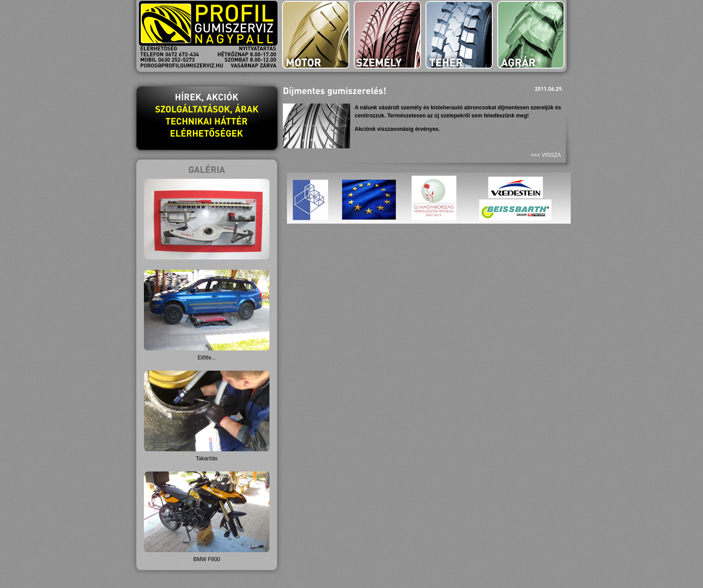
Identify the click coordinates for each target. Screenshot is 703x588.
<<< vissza (546, 155)
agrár (531, 35)
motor (316, 35)
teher (459, 35)
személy (387, 35)
